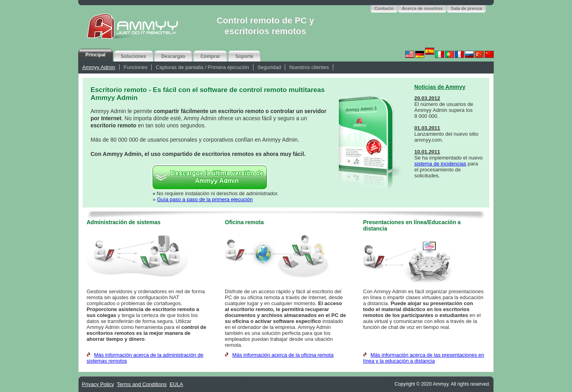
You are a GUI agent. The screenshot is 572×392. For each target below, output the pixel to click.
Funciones (135, 67)
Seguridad (269, 67)
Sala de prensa (466, 8)
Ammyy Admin (99, 67)
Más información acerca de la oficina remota (283, 355)
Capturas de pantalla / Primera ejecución (202, 67)
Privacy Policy (98, 384)
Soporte (244, 56)
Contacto (384, 8)
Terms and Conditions (142, 384)
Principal (96, 55)
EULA (176, 384)
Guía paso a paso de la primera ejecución (205, 199)
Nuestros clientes (309, 67)
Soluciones (133, 56)
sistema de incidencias (440, 164)
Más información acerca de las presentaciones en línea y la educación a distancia (424, 358)
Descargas (173, 56)
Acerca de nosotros (422, 8)
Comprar (210, 56)
